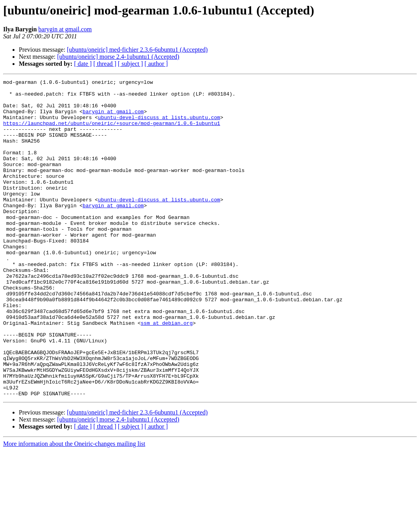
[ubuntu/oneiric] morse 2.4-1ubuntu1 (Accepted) (118, 57)
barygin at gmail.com (65, 29)
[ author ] (156, 64)
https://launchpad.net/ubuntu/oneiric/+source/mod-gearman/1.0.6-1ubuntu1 (112, 132)
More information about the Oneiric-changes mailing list (74, 507)
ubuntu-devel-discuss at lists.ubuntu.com (159, 125)
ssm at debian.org (167, 372)
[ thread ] (105, 64)
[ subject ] (130, 64)
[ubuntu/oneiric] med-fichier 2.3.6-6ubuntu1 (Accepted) (137, 50)
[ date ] (83, 64)
